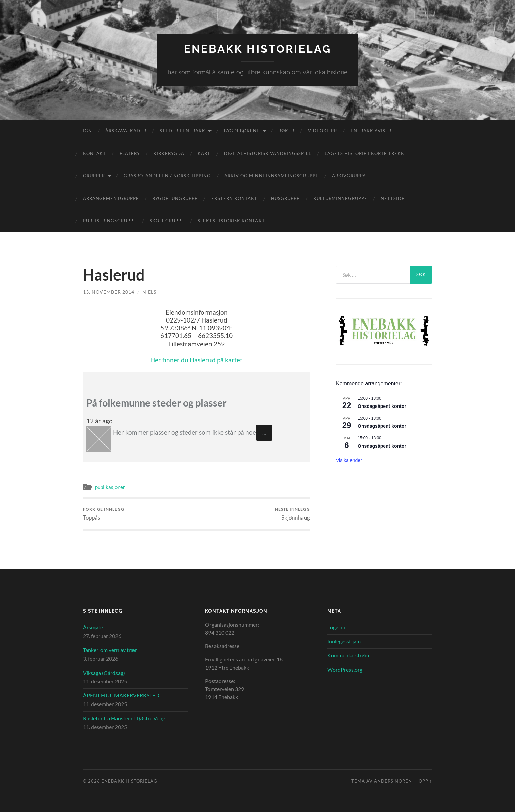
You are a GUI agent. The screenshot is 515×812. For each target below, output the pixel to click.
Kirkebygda (169, 153)
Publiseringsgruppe (110, 221)
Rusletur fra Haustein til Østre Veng (124, 718)
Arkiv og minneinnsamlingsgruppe (271, 176)
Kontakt (95, 153)
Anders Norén (393, 781)
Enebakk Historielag (258, 49)
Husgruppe (285, 198)
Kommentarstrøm (348, 655)
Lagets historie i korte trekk (364, 153)
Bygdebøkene (242, 131)
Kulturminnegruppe (340, 198)
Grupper (94, 176)
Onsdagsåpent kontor (382, 406)
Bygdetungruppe (175, 198)
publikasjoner (110, 487)
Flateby (130, 153)
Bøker (286, 131)
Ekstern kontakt (234, 198)
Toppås (104, 514)
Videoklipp (322, 131)
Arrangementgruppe (111, 198)
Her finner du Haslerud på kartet (196, 360)
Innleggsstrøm (344, 641)
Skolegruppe (167, 221)
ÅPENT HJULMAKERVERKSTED (121, 695)
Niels (149, 292)
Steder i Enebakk (183, 131)
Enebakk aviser (371, 131)
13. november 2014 (109, 292)
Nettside (393, 198)
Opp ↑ (425, 781)
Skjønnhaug (292, 514)
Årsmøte (93, 627)
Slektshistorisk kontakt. (232, 221)
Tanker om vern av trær (110, 650)
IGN (87, 131)
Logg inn (337, 627)
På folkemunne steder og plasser (156, 403)
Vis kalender (349, 460)
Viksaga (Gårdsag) (104, 673)
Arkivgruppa (349, 176)
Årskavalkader (126, 131)
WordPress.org (345, 669)
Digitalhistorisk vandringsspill (268, 153)
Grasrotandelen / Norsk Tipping (167, 176)
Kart (204, 153)
